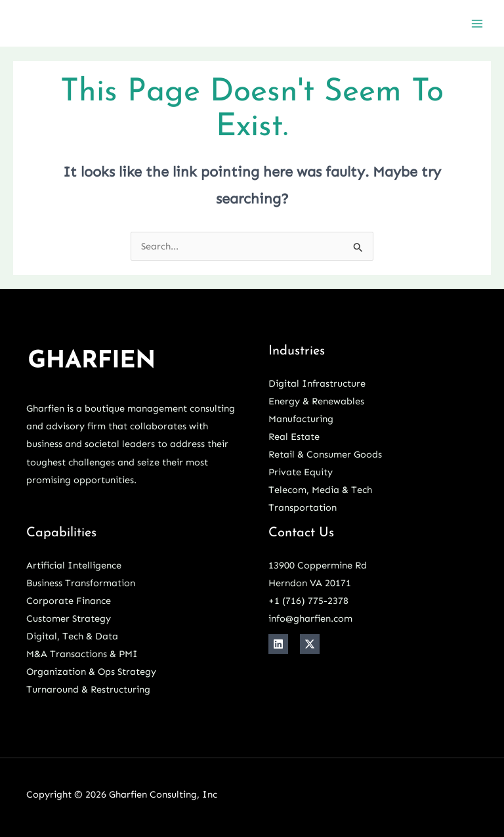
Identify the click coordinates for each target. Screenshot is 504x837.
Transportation (303, 507)
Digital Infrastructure (317, 383)
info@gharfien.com (310, 618)
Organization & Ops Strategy (91, 672)
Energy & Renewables (316, 401)
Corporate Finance (69, 601)
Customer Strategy (69, 618)
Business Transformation (81, 583)
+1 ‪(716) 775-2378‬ (308, 601)
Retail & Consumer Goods (325, 454)
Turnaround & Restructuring (88, 689)
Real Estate (294, 437)
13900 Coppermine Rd (318, 565)
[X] (310, 644)
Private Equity (301, 472)
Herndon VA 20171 (310, 583)
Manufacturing (301, 419)
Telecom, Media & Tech (320, 490)
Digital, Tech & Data (72, 636)
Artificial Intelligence (74, 565)
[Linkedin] (278, 644)
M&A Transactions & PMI (82, 654)
